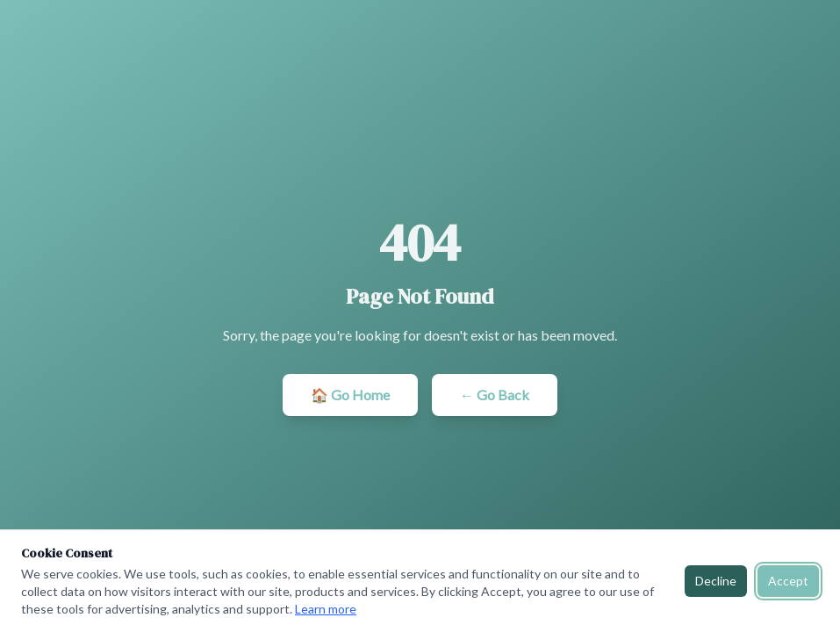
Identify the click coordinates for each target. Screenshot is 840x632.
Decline (716, 581)
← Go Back (495, 395)
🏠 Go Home (350, 395)
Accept (788, 581)
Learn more (326, 609)
